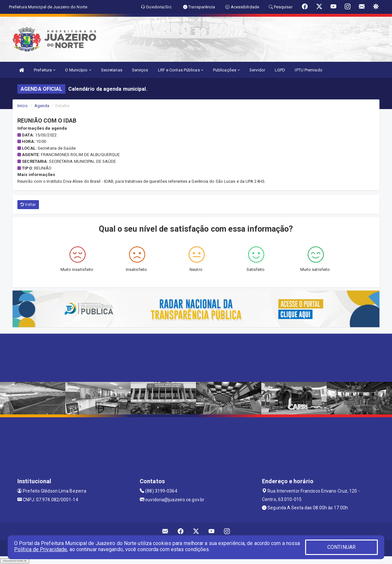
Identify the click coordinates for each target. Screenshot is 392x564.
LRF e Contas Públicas (181, 70)
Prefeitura (45, 70)
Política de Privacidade (41, 549)
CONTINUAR (341, 547)
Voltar (28, 205)
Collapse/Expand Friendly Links (15, 561)
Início (23, 106)
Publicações (226, 70)
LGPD (280, 70)
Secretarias (112, 70)
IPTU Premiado (308, 70)
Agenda (42, 106)
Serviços (140, 70)
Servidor (257, 70)
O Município (78, 70)
